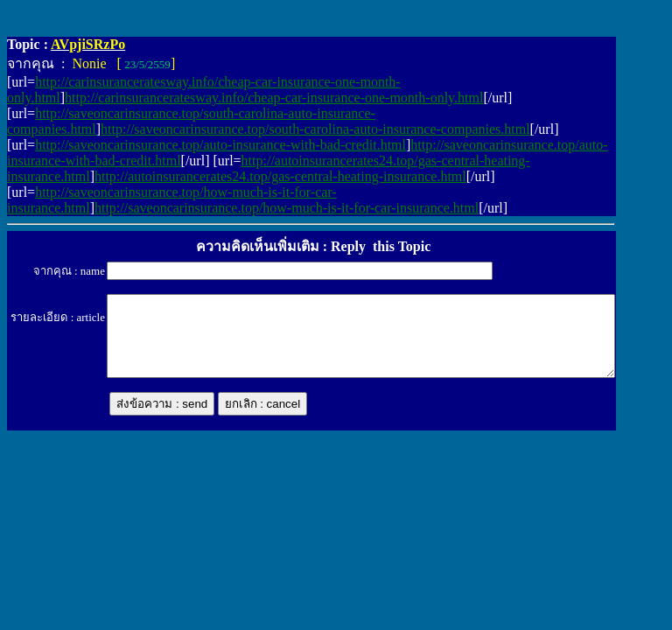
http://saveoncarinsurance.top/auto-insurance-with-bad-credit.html (220, 145)
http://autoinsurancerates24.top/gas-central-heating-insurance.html (280, 176)
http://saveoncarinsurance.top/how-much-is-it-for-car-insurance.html (287, 208)
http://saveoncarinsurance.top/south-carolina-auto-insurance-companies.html (315, 129)
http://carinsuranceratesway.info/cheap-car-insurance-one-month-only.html (274, 98)
